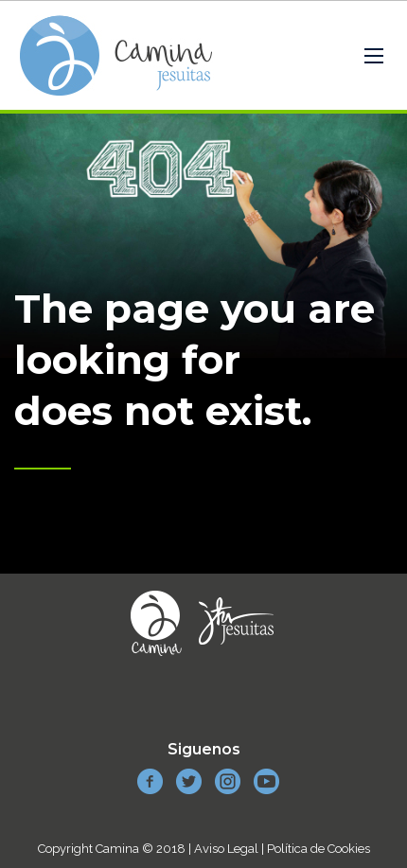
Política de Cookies (319, 849)
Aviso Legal (226, 849)
